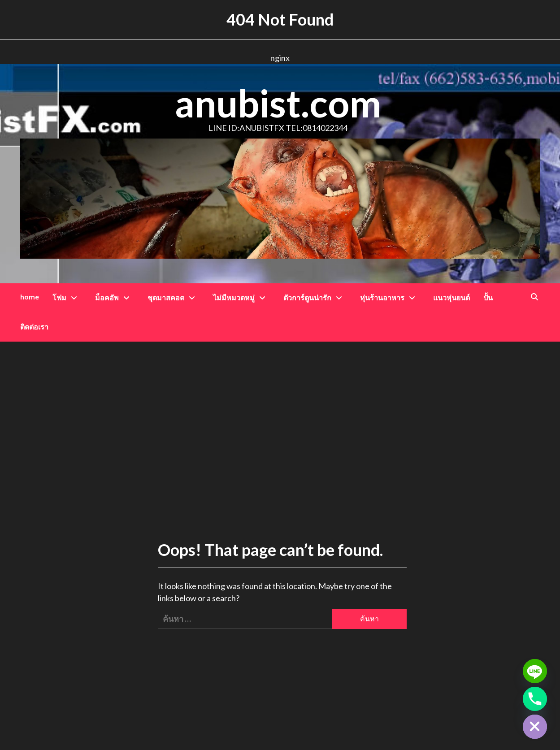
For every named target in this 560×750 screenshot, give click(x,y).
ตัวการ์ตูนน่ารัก (315, 297)
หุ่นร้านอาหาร (390, 297)
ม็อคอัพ (115, 297)
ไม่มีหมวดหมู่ (241, 297)
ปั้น (488, 297)
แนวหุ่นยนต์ (451, 297)
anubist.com (278, 103)
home (30, 297)
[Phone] (535, 699)
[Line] (535, 671)
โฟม (67, 297)
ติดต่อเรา (34, 327)
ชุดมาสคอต (174, 297)
